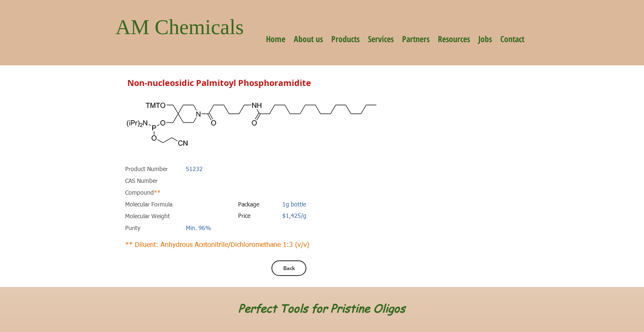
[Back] (289, 268)
